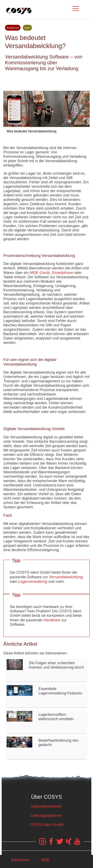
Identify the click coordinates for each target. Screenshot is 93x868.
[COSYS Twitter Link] (60, 843)
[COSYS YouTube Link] (77, 843)
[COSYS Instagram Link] (42, 843)
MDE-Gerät (40, 273)
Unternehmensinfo (46, 806)
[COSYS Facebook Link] (51, 843)
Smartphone (63, 273)
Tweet (46, 79)
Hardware (52, 620)
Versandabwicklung (66, 577)
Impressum (20, 860)
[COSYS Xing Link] (69, 843)
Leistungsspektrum (46, 816)
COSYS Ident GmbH (46, 825)
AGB (45, 860)
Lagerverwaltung (33, 581)
